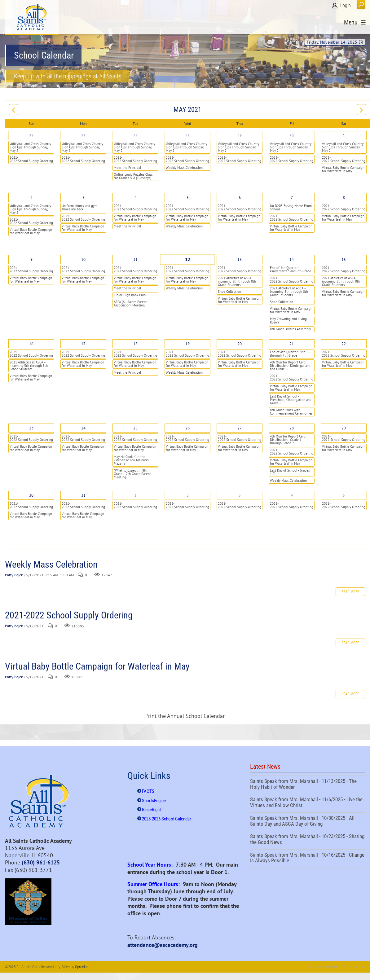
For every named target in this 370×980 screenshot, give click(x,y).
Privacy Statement (325, 967)
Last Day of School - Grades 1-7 (290, 472)
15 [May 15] (344, 259)
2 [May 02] (31, 198)
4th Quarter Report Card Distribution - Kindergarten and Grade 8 (290, 366)
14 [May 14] (292, 259)
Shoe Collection (229, 292)
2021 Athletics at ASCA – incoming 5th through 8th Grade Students (237, 281)
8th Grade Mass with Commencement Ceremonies (291, 412)
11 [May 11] (135, 259)
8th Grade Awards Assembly (290, 329)
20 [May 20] (240, 344)
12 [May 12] (188, 260)
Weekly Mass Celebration (184, 168)
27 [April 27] (135, 136)
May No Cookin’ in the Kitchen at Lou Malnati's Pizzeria (131, 460)
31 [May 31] (83, 495)
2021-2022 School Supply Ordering (31, 159)
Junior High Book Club (130, 295)
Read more (350, 592)
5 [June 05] (344, 495)
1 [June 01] (136, 495)
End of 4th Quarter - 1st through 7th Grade (287, 354)
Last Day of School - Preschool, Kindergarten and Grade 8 (291, 400)
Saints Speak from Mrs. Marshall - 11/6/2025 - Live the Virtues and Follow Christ (308, 803)
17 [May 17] (83, 344)
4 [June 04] (292, 495)
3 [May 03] (84, 198)
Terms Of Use (354, 967)
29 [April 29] (240, 136)
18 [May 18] (135, 344)
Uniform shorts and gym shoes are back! (79, 207)
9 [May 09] (31, 259)
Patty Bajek (14, 575)
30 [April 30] (292, 136)
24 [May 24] (83, 428)
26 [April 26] (83, 136)
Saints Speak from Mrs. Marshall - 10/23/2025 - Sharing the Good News (308, 840)
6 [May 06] (240, 198)
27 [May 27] (240, 428)
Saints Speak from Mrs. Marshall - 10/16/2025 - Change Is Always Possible (308, 859)
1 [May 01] (344, 136)
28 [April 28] (187, 136)
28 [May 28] (292, 428)
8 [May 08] (344, 198)
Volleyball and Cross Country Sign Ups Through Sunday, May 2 (30, 147)
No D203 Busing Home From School (291, 207)
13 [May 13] (240, 259)
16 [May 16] (31, 344)
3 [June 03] (240, 495)
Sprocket (82, 967)
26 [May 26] (187, 428)
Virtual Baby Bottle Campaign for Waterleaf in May (343, 169)
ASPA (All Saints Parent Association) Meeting (130, 303)
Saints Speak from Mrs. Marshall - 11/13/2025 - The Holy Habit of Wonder (308, 785)
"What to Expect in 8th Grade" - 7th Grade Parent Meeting (132, 474)
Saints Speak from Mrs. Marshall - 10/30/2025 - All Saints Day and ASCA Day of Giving (308, 822)
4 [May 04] (136, 198)
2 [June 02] (188, 495)
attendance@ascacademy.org (163, 945)
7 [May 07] (292, 198)
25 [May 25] (135, 428)
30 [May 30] (31, 495)
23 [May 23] (31, 428)
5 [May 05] (188, 198)
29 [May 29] (344, 428)
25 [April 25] (31, 136)
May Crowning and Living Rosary (288, 321)
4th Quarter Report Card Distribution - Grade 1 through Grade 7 (288, 440)
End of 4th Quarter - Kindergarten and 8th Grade (291, 269)
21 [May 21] (292, 344)
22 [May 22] (344, 344)
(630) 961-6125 (41, 862)
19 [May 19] (187, 344)
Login (346, 5)
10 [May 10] (83, 259)
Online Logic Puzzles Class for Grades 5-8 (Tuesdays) (133, 176)
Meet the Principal (127, 168)
